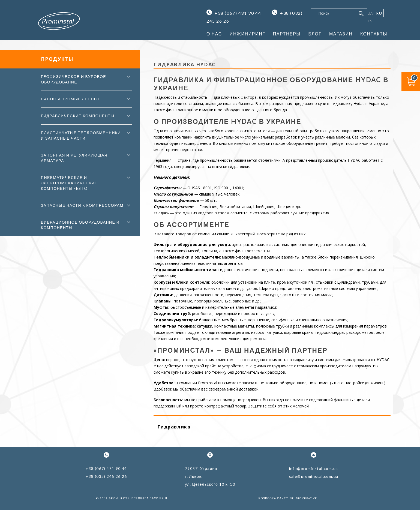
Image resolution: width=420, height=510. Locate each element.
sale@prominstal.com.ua (314, 476)
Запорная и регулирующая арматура (74, 158)
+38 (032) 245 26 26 (106, 476)
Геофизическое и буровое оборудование (73, 79)
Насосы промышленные (71, 99)
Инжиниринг (247, 34)
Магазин (341, 34)
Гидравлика (174, 427)
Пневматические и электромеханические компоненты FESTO (69, 183)
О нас (214, 34)
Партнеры (287, 34)
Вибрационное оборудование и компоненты (80, 225)
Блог (315, 34)
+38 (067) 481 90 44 (234, 13)
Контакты (374, 34)
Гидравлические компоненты (78, 116)
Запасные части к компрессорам (82, 205)
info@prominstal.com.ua (314, 468)
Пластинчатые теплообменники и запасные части (81, 135)
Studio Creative (304, 498)
